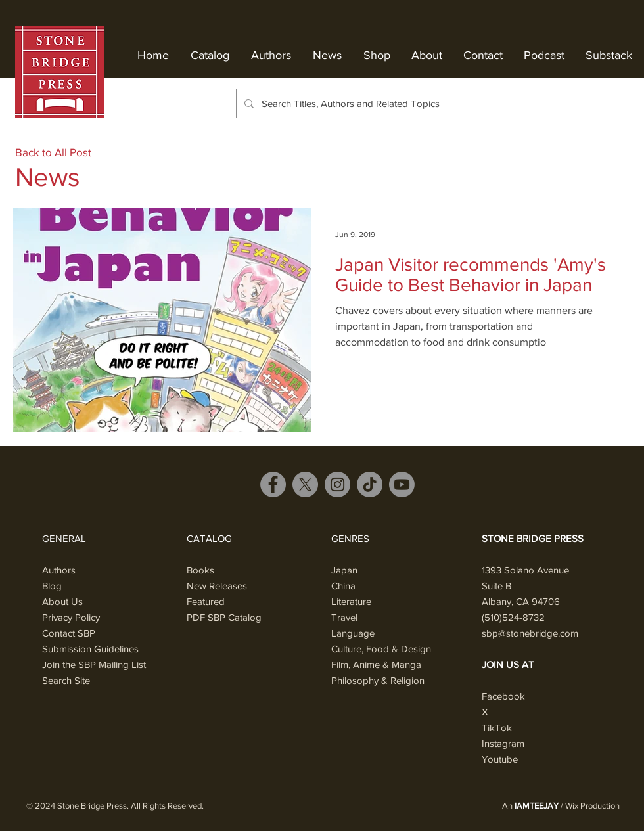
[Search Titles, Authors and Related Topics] (432, 103)
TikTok (497, 728)
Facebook (503, 696)
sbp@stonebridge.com (530, 633)
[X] (305, 484)
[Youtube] (402, 484)
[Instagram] (337, 484)
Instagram (503, 743)
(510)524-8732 (513, 617)
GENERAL (64, 538)
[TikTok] (370, 484)
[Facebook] (273, 484)
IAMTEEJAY (537, 806)
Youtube (500, 759)
